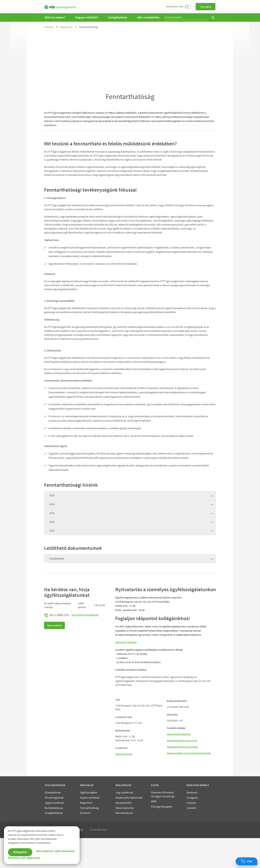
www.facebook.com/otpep (182, 770)
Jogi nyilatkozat (124, 822)
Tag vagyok (206, 7)
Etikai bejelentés (125, 838)
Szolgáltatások (118, 17)
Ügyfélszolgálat (89, 822)
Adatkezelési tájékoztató (129, 828)
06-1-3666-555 (57, 615)
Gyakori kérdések (90, 828)
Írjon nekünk (54, 625)
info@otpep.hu (124, 784)
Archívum (85, 843)
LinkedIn (191, 838)
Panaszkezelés (124, 833)
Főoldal (49, 27)
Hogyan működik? (87, 17)
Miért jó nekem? (55, 17)
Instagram (192, 828)
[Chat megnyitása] (246, 861)
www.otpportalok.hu (179, 764)
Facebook (192, 822)
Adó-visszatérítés (148, 17)
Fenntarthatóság (89, 838)
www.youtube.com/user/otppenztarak (189, 783)
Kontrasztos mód (179, 6)
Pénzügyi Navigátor (162, 837)
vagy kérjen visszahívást (85, 615)
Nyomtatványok (124, 843)
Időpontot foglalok (126, 642)
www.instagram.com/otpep (182, 777)
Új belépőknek (53, 822)
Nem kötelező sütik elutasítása (56, 851)
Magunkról (66, 27)
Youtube (191, 833)
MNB (154, 831)
